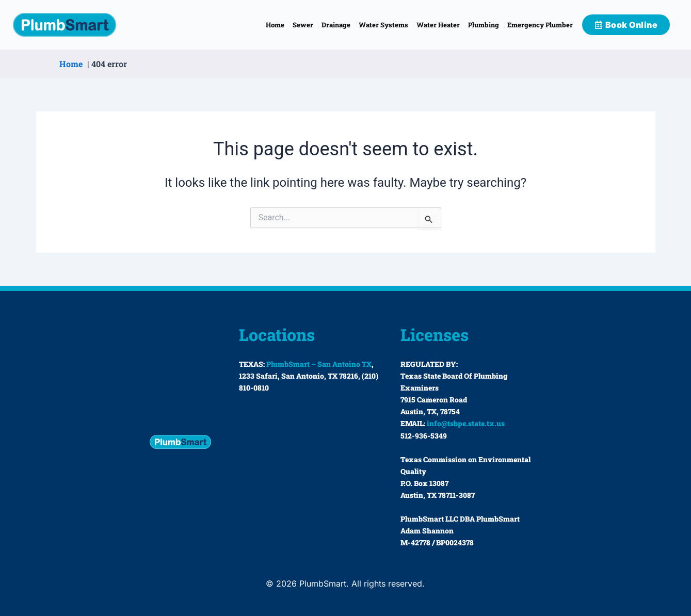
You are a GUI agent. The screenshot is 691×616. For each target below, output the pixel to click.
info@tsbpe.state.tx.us (466, 423)
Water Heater (438, 25)
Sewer (303, 25)
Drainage (336, 25)
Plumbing (484, 25)
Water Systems (383, 25)
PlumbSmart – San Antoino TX (319, 364)
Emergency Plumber (540, 25)
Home (275, 25)
